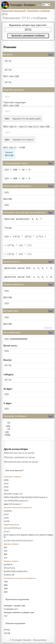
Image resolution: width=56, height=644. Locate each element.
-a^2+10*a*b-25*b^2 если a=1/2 (16, 501)
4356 (6, 592)
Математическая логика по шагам (21, 462)
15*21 (5, 14)
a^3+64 (7, 521)
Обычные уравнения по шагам (19, 457)
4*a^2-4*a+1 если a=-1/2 (13, 494)
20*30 (6, 480)
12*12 (6, 483)
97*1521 (7, 630)
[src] (51, 54)
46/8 (5, 554)
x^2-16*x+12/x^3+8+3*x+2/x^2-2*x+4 (18, 541)
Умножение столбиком (38, 11)
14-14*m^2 (8, 511)
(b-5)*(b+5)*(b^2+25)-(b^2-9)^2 (16, 571)
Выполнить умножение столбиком (28, 36)
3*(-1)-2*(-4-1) (9, 568)
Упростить (48, 328)
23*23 (6, 487)
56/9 (5, 547)
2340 (6, 588)
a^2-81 (6, 518)
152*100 (7, 633)
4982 (6, 585)
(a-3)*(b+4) (8, 564)
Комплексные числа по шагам (19, 453)
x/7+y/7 (7, 531)
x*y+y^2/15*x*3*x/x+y (13, 528)
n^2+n (6, 514)
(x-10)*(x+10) (9, 575)
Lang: (39, 5)
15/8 (5, 551)
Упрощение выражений (14, 11)
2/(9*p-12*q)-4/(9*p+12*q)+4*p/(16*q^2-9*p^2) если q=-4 (26, 497)
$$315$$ (9, 154)
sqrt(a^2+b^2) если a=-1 (13, 504)
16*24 (6, 490)
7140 (6, 582)
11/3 (5, 558)
